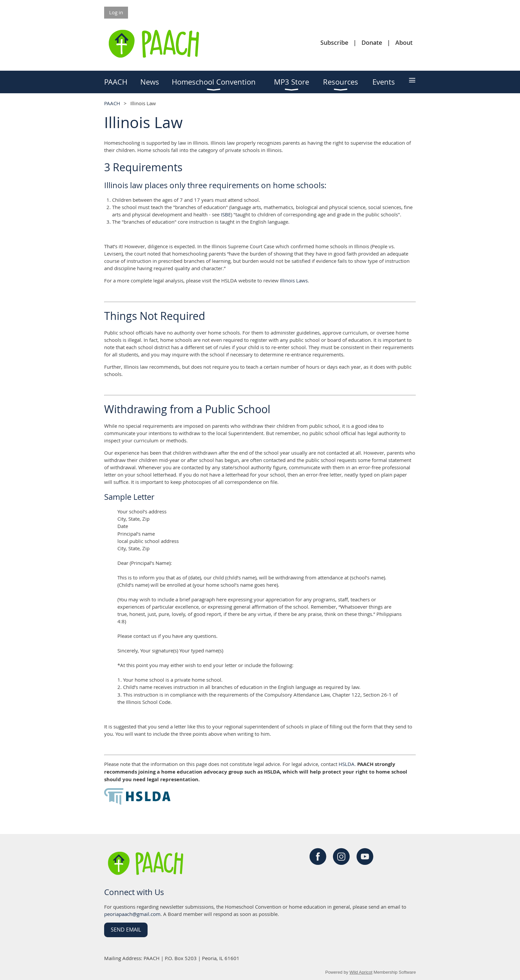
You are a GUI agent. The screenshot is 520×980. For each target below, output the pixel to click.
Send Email (126, 930)
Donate (372, 42)
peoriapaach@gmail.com (132, 914)
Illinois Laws (294, 280)
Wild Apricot (361, 972)
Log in (116, 12)
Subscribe (334, 42)
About (404, 42)
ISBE (226, 214)
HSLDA (347, 764)
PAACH (112, 103)
